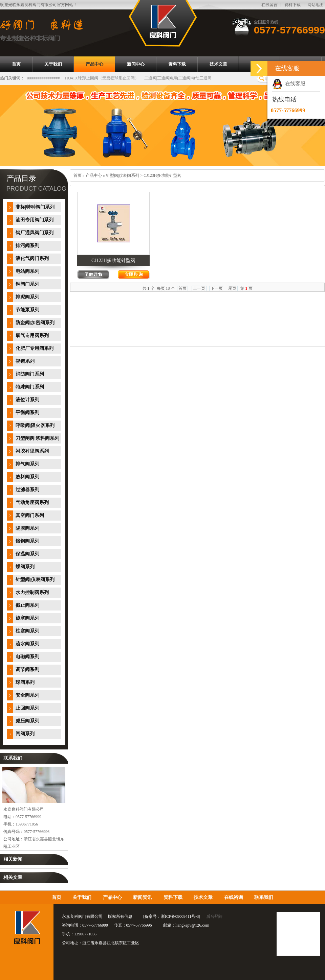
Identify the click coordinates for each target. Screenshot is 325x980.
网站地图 (316, 5)
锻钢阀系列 (27, 541)
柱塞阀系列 (27, 631)
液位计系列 (27, 400)
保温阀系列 (27, 554)
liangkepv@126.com (192, 925)
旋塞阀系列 (27, 618)
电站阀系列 (27, 271)
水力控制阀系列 (32, 592)
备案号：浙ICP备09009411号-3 (172, 916)
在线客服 (289, 83)
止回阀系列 (27, 708)
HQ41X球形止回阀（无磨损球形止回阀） (102, 78)
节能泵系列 (27, 310)
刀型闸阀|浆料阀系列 (37, 438)
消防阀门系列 (30, 374)
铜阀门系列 (27, 284)
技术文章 (203, 897)
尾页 (232, 288)
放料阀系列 (27, 477)
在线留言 (269, 5)
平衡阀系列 (27, 413)
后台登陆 (214, 916)
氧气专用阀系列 (32, 336)
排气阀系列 (27, 464)
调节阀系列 (27, 670)
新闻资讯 (143, 897)
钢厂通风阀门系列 (35, 233)
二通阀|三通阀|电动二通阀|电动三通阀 (178, 78)
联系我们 (264, 897)
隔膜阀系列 (27, 528)
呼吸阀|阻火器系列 (35, 425)
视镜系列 (25, 361)
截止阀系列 (27, 605)
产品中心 (94, 175)
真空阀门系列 (30, 515)
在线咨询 (234, 897)
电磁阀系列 (27, 657)
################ (44, 78)
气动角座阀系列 (32, 503)
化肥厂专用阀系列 (35, 348)
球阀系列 (25, 682)
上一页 (199, 288)
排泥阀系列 (27, 297)
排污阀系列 (27, 246)
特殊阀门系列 (30, 387)
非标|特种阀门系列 (35, 207)
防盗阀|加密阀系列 (35, 323)
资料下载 (292, 5)
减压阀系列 (27, 721)
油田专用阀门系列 (35, 220)
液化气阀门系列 (32, 258)
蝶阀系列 (25, 567)
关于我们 (82, 897)
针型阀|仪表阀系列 (35, 580)
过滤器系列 (27, 490)
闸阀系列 (25, 734)
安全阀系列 (27, 695)
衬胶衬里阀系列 (32, 451)
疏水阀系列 (27, 644)
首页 (78, 175)
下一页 (217, 288)
